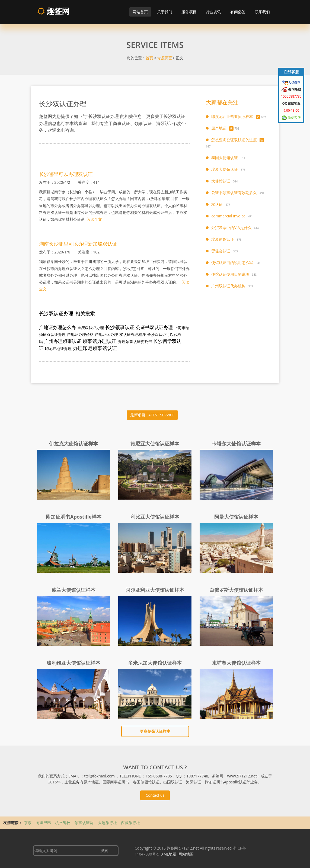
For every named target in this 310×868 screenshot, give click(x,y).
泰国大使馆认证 (225, 158)
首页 (149, 58)
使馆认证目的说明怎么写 (232, 263)
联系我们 (262, 12)
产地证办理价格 (80, 334)
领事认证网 (85, 823)
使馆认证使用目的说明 (230, 274)
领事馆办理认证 (100, 341)
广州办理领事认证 (63, 341)
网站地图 (186, 854)
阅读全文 (94, 219)
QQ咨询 (295, 82)
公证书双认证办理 (154, 327)
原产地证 (219, 128)
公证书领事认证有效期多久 (234, 193)
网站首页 (140, 12)
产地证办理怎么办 (57, 327)
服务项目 (189, 12)
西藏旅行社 (130, 823)
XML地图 (169, 854)
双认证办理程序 (133, 334)
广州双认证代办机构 (228, 286)
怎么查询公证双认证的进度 (234, 140)
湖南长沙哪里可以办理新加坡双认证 (78, 244)
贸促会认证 (221, 251)
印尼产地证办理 (58, 348)
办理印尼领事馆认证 (95, 348)
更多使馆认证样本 (155, 731)
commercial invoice (228, 216)
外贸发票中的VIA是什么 (231, 228)
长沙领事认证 (120, 327)
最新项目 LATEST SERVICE (152, 415)
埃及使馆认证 (223, 239)
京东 (28, 823)
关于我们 (165, 12)
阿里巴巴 (44, 823)
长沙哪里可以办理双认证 (66, 174)
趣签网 (53, 11)
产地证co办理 (106, 334)
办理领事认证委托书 (135, 341)
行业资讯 (213, 12)
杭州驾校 (63, 823)
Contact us (155, 795)
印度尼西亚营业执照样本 (232, 116)
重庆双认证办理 (91, 328)
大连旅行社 (108, 823)
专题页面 (165, 58)
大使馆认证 (221, 181)
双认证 (217, 204)
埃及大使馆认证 (225, 169)
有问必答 (238, 12)
